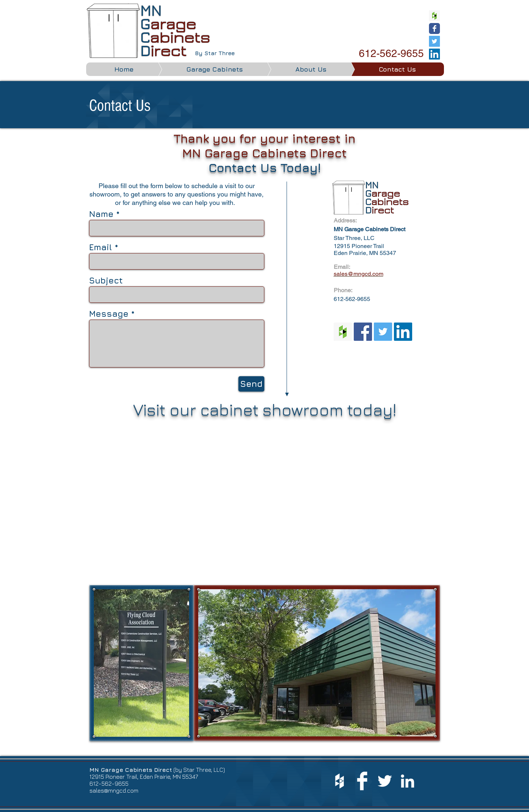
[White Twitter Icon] (385, 781)
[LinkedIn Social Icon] (434, 54)
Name (101, 214)
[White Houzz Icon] (340, 781)
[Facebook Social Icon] (363, 332)
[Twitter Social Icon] (434, 41)
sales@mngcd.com (114, 790)
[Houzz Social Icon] (434, 16)
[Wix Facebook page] (434, 28)
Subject (106, 280)
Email (101, 247)
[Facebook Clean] (362, 781)
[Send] (251, 384)
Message (109, 314)
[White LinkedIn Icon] (407, 781)
